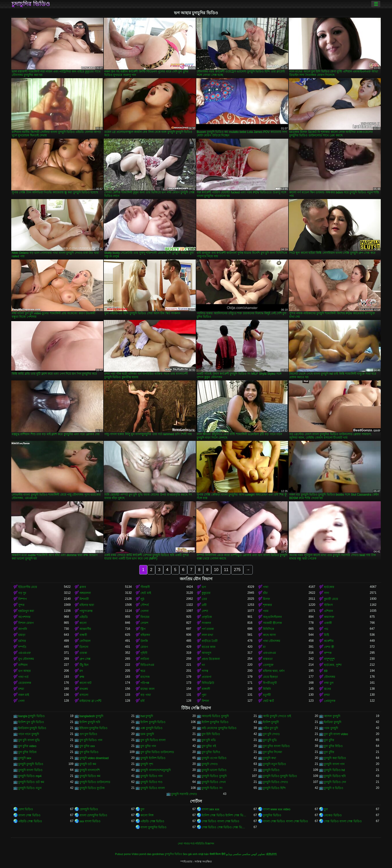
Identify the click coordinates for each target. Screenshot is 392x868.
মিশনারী (84, 599)
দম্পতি (22, 647)
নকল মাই (24, 695)
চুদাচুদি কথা (269, 758)
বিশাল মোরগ (26, 623)
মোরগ (144, 647)
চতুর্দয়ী (267, 695)
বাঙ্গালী (206, 689)
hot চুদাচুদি (147, 716)
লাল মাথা (207, 635)
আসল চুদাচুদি (332, 716)
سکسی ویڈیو (233, 854)
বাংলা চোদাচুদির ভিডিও (93, 815)
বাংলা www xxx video (277, 809)
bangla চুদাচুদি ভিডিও (31, 716)
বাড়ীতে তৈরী (210, 641)
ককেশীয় (329, 641)
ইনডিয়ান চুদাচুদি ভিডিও (32, 728)
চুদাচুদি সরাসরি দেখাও (184, 794)
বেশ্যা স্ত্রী (329, 647)
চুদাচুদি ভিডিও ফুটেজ (92, 788)
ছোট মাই (146, 593)
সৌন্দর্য (145, 605)
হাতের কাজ (209, 647)
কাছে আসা (269, 635)
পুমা (204, 695)
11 (226, 570)
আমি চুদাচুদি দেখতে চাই (277, 716)
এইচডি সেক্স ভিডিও (30, 821)
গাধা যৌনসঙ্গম (272, 641)
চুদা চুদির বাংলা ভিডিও (276, 746)
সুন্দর (21, 605)
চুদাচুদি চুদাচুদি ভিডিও (31, 764)
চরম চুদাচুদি (147, 734)
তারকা (83, 653)
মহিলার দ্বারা (87, 605)
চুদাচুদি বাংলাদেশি (90, 770)
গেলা (21, 701)
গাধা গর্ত (23, 677)
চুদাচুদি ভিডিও (271, 770)
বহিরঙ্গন (145, 635)
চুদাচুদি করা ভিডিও (335, 758)
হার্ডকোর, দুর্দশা (333, 665)
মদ (81, 671)
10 (216, 570)
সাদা (326, 593)
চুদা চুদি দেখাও (271, 734)
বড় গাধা (145, 695)
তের (204, 599)
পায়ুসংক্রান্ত (86, 611)
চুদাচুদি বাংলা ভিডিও (30, 770)
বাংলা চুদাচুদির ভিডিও (153, 827)
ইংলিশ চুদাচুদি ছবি (90, 722)
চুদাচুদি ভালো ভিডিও (214, 770)
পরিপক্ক (145, 683)
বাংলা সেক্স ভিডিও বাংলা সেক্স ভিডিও (286, 821)
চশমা (21, 689)
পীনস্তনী (145, 587)
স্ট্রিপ (143, 629)
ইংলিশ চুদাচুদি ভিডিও (153, 722)
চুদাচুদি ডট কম (88, 764)
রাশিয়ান (23, 665)
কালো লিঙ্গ (147, 815)
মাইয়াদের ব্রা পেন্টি (90, 701)
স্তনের (327, 689)
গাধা (266, 587)
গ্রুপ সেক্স (85, 659)
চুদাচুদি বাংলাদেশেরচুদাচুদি (155, 770)
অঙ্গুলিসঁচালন (272, 617)
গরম (266, 611)
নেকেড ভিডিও (333, 815)
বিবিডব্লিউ (208, 683)
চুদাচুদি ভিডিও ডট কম (31, 782)
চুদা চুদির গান (148, 746)
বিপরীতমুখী (270, 683)
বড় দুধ (22, 593)
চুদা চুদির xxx (87, 746)
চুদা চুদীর (329, 752)
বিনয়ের (145, 617)
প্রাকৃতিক (207, 617)
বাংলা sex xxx (210, 809)
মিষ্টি (326, 635)
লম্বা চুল (329, 683)
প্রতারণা (206, 677)
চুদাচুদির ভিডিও (31, 4)
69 (326, 671)
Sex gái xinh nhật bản (196, 854)
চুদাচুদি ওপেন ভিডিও (214, 758)
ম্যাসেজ (145, 677)
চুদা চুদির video (27, 746)
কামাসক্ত (329, 617)
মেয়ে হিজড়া (270, 677)
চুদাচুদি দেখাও (210, 764)
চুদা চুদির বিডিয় (27, 752)
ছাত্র (143, 671)
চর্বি (142, 701)
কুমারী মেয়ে (331, 599)
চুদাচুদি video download (94, 758)
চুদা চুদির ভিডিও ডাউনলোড (157, 752)
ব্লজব (83, 587)
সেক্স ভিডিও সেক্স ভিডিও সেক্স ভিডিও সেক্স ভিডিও (225, 827)
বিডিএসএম (147, 665)
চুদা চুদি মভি (209, 740)
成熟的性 (271, 854)
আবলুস (206, 653)
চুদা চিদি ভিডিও (211, 734)
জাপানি (23, 629)
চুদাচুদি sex (25, 758)
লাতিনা (145, 659)
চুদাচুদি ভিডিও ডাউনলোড (95, 782)
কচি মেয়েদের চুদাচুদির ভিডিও (219, 728)
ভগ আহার (24, 671)
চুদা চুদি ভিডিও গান (91, 740)
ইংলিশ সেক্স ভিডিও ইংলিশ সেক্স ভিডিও (225, 815)
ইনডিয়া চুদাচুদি (332, 722)
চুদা (142, 809)
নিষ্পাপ (22, 599)
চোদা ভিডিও (26, 809)
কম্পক (328, 653)
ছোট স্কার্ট (268, 701)
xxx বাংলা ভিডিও (90, 821)
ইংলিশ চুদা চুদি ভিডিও (31, 722)
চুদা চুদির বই (209, 746)
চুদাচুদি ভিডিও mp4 (30, 776)
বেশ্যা (205, 611)
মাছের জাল (147, 689)
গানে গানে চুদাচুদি (29, 734)
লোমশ (144, 623)
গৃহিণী (144, 653)
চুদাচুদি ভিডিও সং (212, 788)
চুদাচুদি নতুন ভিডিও (275, 764)
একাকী (328, 623)
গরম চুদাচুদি (331, 728)
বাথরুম (84, 689)
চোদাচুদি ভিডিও (89, 809)
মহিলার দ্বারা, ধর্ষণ (274, 671)
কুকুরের (206, 593)
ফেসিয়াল (85, 641)
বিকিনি (267, 689)
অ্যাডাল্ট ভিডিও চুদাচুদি (215, 716)
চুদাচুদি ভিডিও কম (90, 776)
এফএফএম (269, 653)
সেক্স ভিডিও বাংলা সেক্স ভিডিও (220, 821)
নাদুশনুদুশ (329, 659)
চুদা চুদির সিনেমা (273, 752)
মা (264, 647)
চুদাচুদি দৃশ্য (147, 764)
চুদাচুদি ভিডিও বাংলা (153, 788)
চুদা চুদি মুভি (270, 740)
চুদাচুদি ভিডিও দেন (335, 782)
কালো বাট (85, 683)
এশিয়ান (328, 611)
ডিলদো (84, 647)
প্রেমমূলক (330, 701)
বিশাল (205, 701)
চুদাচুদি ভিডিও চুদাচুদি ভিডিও (280, 776)
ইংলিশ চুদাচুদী (271, 722)
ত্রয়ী (204, 605)
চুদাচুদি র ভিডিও (334, 788)
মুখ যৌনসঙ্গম (26, 659)
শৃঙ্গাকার (267, 605)
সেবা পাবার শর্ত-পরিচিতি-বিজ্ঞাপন (196, 844)
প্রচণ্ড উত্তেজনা (211, 659)
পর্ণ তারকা (208, 629)
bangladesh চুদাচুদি (91, 716)
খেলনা (144, 611)
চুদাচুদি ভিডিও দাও (151, 782)
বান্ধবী (83, 635)
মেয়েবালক (25, 683)
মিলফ (266, 599)
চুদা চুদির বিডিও (333, 746)
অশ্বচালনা (85, 593)
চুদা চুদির (329, 740)
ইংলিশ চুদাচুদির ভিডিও (215, 722)
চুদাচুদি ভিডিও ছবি (335, 776)
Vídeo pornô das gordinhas (148, 854)
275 (237, 570)
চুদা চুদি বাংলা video (336, 734)
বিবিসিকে (268, 629)
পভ (326, 629)
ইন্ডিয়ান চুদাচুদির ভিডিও (94, 728)
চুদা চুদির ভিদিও (211, 752)
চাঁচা (265, 593)
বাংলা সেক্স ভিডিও (29, 815)
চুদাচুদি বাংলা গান (334, 764)
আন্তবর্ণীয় (85, 629)
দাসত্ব (205, 671)
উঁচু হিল (84, 665)
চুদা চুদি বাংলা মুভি (29, 740)
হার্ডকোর (329, 587)
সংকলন (206, 623)
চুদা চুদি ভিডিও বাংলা (153, 740)
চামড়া (22, 635)
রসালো (84, 695)
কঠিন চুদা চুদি (271, 728)
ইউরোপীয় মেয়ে (28, 587)
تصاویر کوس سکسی (253, 854)
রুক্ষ (82, 677)
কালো (83, 623)
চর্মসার (22, 641)
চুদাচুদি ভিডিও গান (151, 776)
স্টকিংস (328, 605)
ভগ (204, 587)
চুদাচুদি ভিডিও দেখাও (276, 782)
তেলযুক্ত (268, 665)
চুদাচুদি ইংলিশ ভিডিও (153, 758)
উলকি (144, 641)
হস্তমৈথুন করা (26, 611)
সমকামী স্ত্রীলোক (272, 623)
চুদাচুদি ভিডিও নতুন (30, 788)
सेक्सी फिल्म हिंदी (217, 854)
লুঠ (142, 599)
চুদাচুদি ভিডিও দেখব (214, 782)
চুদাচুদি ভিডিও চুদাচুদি (214, 776)
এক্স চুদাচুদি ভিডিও (151, 728)
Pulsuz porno (123, 854)
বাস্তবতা (268, 659)
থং (203, 665)
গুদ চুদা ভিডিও (88, 734)
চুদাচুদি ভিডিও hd (334, 770)
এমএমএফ (24, 653)
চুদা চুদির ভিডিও (89, 752)
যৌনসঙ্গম (330, 677)
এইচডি (84, 617)
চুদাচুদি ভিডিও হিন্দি (274, 788)
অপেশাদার (24, 617)
